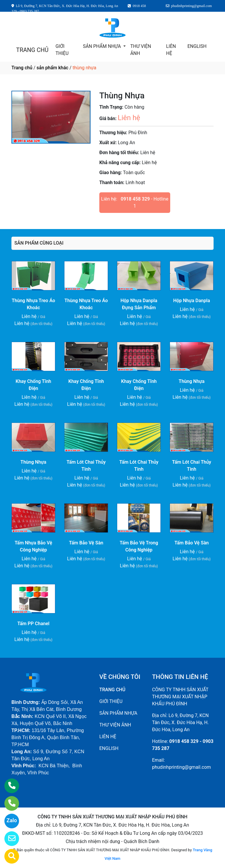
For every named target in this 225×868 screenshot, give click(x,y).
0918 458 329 (135, 199)
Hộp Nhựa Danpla (192, 301)
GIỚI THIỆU (62, 50)
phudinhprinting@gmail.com (181, 767)
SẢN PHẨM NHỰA (103, 46)
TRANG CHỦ (32, 50)
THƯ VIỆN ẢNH (141, 50)
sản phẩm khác (52, 68)
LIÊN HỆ (171, 50)
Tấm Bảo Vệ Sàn (86, 543)
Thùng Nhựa (192, 381)
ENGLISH (197, 46)
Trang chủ (22, 68)
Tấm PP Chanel (33, 624)
